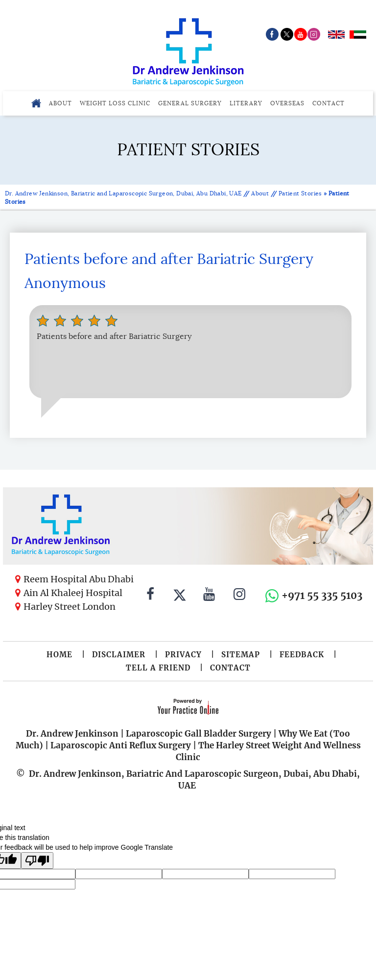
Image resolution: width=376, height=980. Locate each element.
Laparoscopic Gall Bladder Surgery (199, 734)
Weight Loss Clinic (115, 103)
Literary (246, 103)
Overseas (287, 103)
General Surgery (190, 103)
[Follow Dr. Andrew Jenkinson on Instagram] (239, 596)
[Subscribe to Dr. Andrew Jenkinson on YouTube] (209, 596)
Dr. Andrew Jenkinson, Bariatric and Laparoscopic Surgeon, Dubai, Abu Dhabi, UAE (124, 193)
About (60, 103)
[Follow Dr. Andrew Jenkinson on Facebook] (150, 596)
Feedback (302, 655)
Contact (329, 103)
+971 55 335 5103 (322, 595)
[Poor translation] (37, 860)
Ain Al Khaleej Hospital (73, 593)
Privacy (183, 655)
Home (59, 655)
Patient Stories (300, 193)
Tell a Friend (158, 668)
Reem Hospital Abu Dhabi (79, 579)
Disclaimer (119, 655)
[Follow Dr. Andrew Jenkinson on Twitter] (180, 596)
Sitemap (241, 655)
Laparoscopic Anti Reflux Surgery (121, 745)
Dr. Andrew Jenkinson (72, 734)
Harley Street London (70, 607)
